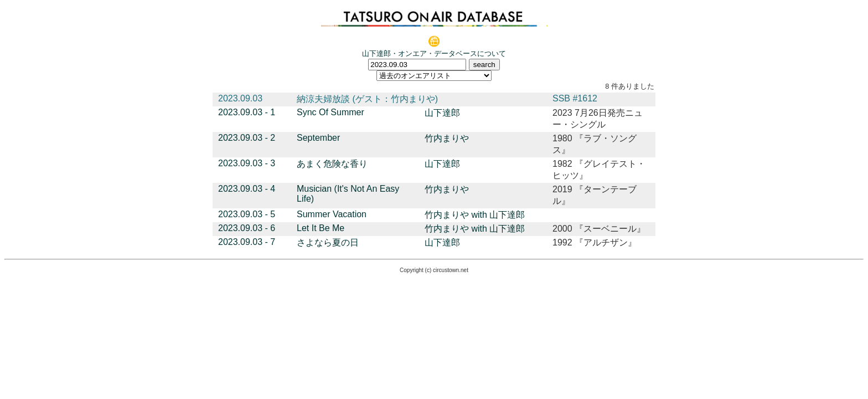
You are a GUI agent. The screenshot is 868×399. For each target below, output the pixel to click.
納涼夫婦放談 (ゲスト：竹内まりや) (367, 99)
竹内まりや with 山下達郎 (475, 215)
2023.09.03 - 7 (247, 242)
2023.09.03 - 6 (247, 228)
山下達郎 (442, 113)
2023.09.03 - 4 (247, 189)
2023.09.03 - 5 (247, 214)
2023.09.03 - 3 (247, 163)
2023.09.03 (240, 98)
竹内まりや (447, 138)
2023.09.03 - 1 (247, 112)
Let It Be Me (321, 228)
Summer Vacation (332, 214)
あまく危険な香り (332, 164)
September (318, 138)
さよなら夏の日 (328, 242)
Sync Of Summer (330, 112)
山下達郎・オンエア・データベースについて (434, 53)
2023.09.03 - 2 (247, 138)
